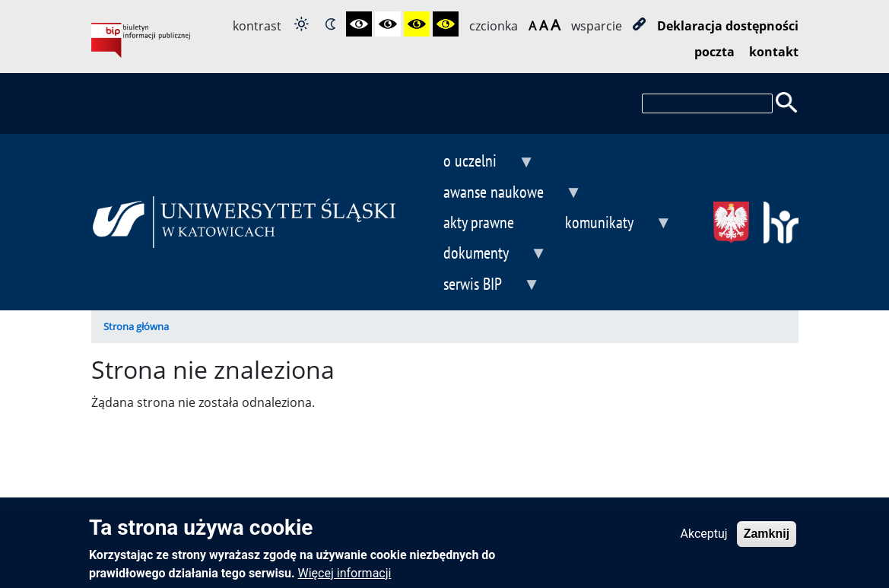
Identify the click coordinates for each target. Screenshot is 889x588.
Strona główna (136, 326)
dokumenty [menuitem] (483, 254)
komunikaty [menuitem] (606, 224)
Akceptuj (704, 539)
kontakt (774, 52)
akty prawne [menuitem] (479, 222)
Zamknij (767, 539)
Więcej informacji (345, 578)
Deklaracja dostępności (728, 26)
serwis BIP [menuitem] (479, 286)
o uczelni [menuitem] (477, 162)
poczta (714, 52)
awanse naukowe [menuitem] (500, 194)
